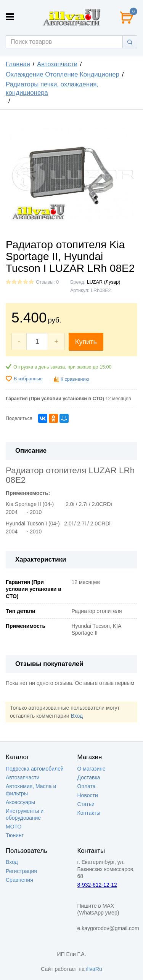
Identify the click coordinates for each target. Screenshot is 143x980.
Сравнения (19, 880)
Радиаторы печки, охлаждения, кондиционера (52, 89)
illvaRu (94, 969)
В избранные (28, 379)
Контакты (89, 813)
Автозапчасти (57, 64)
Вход (77, 716)
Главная (18, 64)
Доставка (89, 777)
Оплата (87, 786)
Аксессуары (20, 802)
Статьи (86, 804)
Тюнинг (15, 835)
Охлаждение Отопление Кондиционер (63, 74)
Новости (88, 795)
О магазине (92, 769)
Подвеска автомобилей (35, 769)
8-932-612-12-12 (97, 885)
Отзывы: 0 (47, 282)
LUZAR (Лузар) (104, 282)
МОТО (14, 827)
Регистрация (21, 871)
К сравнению (75, 379)
